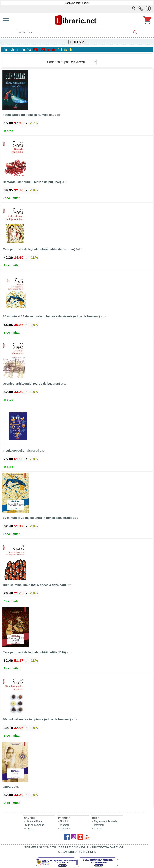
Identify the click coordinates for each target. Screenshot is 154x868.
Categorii (65, 829)
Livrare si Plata (34, 821)
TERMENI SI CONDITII (40, 847)
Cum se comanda (35, 825)
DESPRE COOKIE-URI (74, 847)
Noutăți (64, 821)
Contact (29, 829)
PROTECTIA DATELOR (108, 847)
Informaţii (99, 825)
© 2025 (77, 852)
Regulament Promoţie (106, 821)
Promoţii (64, 825)
